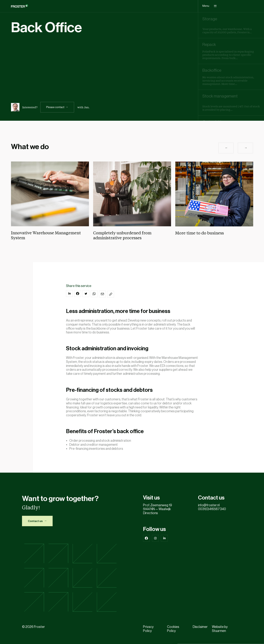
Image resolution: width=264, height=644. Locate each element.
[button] (226, 158)
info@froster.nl (209, 505)
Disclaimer (200, 627)
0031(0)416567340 (212, 509)
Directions (150, 513)
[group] (231, 25)
